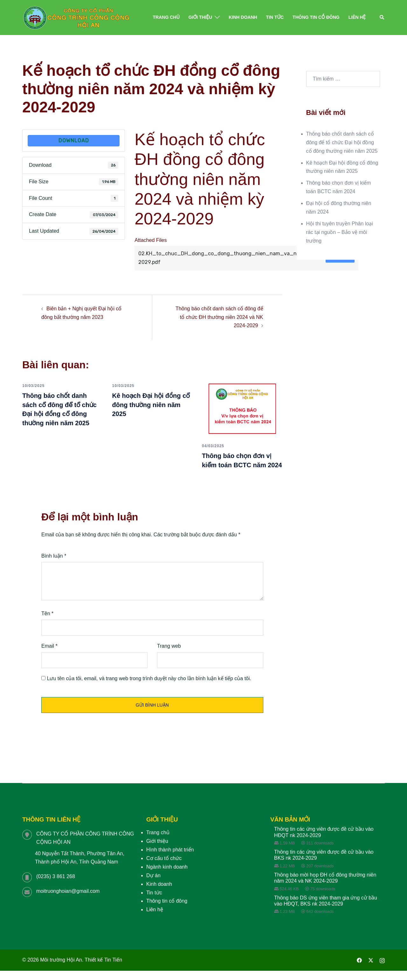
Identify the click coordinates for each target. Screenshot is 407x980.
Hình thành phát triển (170, 859)
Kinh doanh (243, 17)
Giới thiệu (200, 17)
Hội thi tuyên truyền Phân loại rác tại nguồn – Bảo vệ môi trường (340, 232)
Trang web (169, 655)
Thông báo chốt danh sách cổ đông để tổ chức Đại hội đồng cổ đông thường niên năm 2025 (61, 413)
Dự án (153, 885)
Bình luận (54, 565)
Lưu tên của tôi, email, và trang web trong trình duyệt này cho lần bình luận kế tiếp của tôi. (149, 687)
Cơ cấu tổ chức (164, 867)
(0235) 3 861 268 (56, 886)
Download (74, 141)
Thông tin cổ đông (316, 17)
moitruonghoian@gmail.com (68, 900)
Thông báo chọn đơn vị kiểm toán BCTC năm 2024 (239, 465)
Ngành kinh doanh (167, 876)
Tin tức (275, 17)
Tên (47, 623)
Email (49, 655)
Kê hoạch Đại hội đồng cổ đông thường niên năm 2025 (151, 404)
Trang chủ (166, 17)
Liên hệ (357, 17)
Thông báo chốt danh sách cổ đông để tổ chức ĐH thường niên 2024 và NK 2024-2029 (219, 317)
